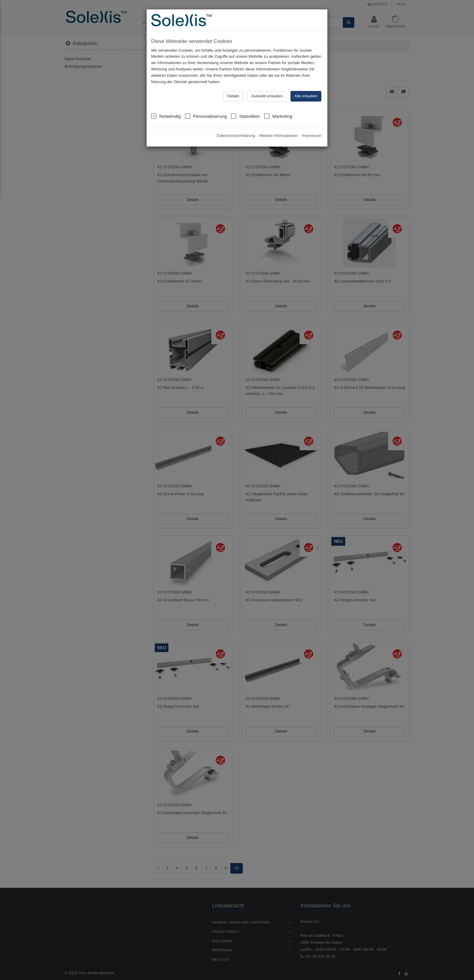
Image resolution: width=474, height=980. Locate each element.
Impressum (312, 136)
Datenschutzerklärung (236, 136)
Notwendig (166, 116)
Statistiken (245, 116)
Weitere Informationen (278, 136)
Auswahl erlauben (267, 96)
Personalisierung (206, 116)
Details (233, 96)
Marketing (278, 116)
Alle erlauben (306, 96)
